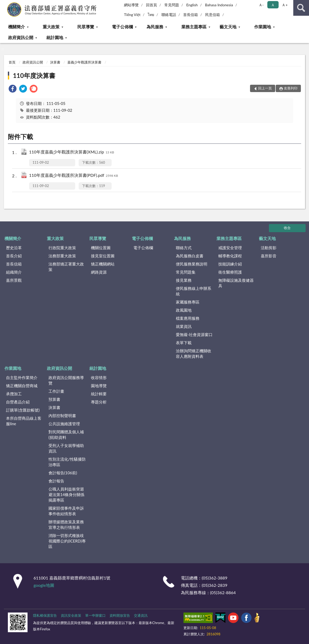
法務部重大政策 (62, 256)
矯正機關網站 (103, 264)
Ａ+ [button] (285, 5)
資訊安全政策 (71, 615)
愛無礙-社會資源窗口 (194, 334)
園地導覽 (99, 386)
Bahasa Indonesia (219, 5)
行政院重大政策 (62, 248)
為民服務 (155, 27)
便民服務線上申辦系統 (194, 291)
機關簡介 (17, 27)
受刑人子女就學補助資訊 (66, 448)
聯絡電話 (169, 15)
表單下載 (184, 343)
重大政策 (51, 27)
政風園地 (184, 310)
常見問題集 (186, 272)
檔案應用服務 (188, 318)
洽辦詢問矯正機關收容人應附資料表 (194, 353)
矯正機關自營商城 (22, 386)
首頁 (12, 62)
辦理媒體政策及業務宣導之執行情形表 (66, 525)
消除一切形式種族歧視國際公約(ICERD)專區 (67, 541)
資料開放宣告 (120, 615)
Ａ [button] (273, 5)
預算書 (54, 399)
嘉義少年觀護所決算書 (84, 62)
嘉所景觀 (14, 280)
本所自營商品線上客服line (24, 421)
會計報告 (56, 481)
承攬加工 (14, 394)
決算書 (55, 62)
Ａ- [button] (261, 5)
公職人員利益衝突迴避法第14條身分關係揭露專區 (66, 494)
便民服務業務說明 (192, 264)
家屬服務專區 (188, 302)
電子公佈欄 (122, 27)
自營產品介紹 (18, 402)
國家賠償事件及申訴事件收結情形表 (66, 511)
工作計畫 (56, 391)
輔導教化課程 (230, 256)
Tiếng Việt (132, 15)
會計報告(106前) (63, 473)
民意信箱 (213, 15)
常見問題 (172, 5)
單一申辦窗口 (95, 615)
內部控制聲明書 (62, 416)
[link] (13, 89)
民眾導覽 (86, 27)
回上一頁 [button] (265, 88)
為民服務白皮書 (190, 256)
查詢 (301, 8)
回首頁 (151, 5)
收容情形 (99, 377)
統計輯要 (99, 394)
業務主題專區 (194, 27)
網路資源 (99, 272)
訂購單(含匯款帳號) (23, 410)
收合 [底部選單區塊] (287, 228)
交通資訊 (141, 615)
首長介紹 (14, 256)
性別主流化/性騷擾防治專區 (67, 462)
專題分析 (99, 402)
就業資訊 (184, 326)
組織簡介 (14, 272)
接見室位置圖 (103, 256)
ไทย (151, 15)
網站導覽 (131, 5)
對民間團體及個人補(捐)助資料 (66, 435)
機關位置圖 (101, 248)
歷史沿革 (14, 248)
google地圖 (44, 585)
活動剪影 (269, 248)
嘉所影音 (269, 256)
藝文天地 (228, 27)
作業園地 (263, 27)
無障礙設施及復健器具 (236, 283)
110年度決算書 (34, 75)
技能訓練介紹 (230, 264)
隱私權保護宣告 (45, 615)
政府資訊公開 (21, 37)
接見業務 (184, 280)
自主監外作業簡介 (22, 377)
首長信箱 (191, 15)
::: (4, 4)
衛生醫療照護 (230, 272)
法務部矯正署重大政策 (66, 267)
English (192, 5)
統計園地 (55, 37)
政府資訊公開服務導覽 (66, 380)
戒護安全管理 (230, 248)
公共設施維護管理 (64, 424)
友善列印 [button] (291, 88)
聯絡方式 (184, 248)
